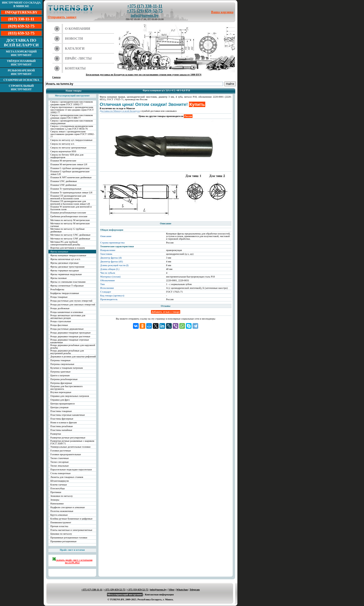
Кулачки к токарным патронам (67, 368)
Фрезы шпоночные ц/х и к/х (65, 259)
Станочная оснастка (21, 80)
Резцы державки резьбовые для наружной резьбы (73, 346)
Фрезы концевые (59, 252)
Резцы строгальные (61, 321)
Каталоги (75, 48)
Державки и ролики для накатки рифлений (73, 357)
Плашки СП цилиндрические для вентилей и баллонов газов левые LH (70, 203)
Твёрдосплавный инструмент (21, 63)
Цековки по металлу (61, 534)
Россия (188, 116)
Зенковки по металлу (62, 496)
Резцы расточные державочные (67, 329)
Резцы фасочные (59, 325)
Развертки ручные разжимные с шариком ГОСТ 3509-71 (72, 442)
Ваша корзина (222, 12)
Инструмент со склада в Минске (21, 4)
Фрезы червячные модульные (66, 274)
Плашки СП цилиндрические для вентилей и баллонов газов (68, 197)
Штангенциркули (60, 481)
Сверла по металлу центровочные (68, 148)
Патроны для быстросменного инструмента (66, 388)
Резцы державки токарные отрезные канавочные (70, 341)
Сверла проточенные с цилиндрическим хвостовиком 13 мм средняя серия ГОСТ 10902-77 (72, 110)
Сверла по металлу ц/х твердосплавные (71, 140)
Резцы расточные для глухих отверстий (71, 301)
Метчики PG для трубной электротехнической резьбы (65, 243)
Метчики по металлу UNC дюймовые (70, 235)
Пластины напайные (61, 430)
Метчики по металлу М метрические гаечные (70, 225)
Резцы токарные (59, 297)
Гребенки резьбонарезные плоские (69, 216)
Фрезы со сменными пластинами (68, 282)
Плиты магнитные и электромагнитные (71, 530)
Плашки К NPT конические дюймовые (71, 177)
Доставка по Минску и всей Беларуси (120, 111)
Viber (171, 590)
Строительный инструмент (21, 88)
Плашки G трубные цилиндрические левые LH (70, 173)
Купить (197, 104)
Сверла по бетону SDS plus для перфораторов (67, 156)
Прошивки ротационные (63, 541)
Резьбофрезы (57, 289)
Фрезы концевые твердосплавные (68, 255)
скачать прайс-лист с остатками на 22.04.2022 (72, 561)
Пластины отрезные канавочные (68, 415)
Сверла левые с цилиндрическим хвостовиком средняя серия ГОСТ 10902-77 (72, 134)
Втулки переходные (61, 392)
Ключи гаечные (59, 485)
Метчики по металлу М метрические (70, 220)
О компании (78, 29)
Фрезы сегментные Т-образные (67, 286)
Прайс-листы (78, 58)
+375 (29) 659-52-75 (145, 11)
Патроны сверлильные (62, 364)
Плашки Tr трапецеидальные (66, 189)
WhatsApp (182, 590)
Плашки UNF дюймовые (64, 185)
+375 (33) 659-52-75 (138, 590)
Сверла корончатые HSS (63, 151)
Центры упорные (59, 407)
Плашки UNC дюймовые (64, 181)
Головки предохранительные (66, 454)
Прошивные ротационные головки (69, 538)
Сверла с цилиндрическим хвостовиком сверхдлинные (72, 122)
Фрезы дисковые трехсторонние (67, 267)
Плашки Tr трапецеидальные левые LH (71, 193)
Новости (74, 39)
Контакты (75, 68)
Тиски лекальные (60, 466)
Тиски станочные (60, 458)
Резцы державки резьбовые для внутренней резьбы (67, 352)
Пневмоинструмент (61, 522)
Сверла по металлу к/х (62, 144)
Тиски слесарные (60, 462)
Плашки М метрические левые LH (69, 164)
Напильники (57, 504)
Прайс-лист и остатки (72, 550)
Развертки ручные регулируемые (68, 438)
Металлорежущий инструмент (21, 53)
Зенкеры (55, 500)
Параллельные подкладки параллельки (71, 470)
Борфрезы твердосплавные (65, 293)
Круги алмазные (59, 515)
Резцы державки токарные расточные (70, 336)
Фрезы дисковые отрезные (64, 263)
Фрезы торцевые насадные (65, 271)
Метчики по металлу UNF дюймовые (70, 239)
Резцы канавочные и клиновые (67, 312)
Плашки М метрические (63, 161)
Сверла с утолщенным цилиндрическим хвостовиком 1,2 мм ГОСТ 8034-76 (72, 127)
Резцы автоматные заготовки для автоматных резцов (68, 317)
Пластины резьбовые (62, 426)
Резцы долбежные (60, 308)
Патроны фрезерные (61, 383)
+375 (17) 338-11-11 (145, 6)
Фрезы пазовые (58, 278)
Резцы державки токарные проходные (71, 333)
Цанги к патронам (60, 375)
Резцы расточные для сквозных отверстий (73, 305)
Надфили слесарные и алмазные (68, 507)
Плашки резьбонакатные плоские (68, 213)
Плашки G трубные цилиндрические (70, 168)
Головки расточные (61, 451)
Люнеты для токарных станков (67, 477)
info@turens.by (145, 16)
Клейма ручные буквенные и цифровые (71, 519)
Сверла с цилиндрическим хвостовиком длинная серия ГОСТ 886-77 (72, 117)
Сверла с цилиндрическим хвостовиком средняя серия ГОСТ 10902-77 (72, 103)
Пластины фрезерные (62, 419)
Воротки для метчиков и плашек (68, 248)
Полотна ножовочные (62, 511)
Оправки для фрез (60, 400)
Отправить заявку (62, 17)
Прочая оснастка (59, 526)
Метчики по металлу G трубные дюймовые (67, 230)
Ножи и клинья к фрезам (64, 422)
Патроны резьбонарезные (64, 379)
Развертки (56, 434)
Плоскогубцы (58, 488)
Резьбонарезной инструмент (21, 72)
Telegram (195, 590)
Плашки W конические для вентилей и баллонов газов (71, 208)
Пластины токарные (61, 411)
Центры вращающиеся (62, 404)
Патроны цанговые (60, 372)
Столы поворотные (60, 473)
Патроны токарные (60, 360)
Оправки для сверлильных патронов (70, 396)
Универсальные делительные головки (70, 447)
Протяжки (56, 492)
